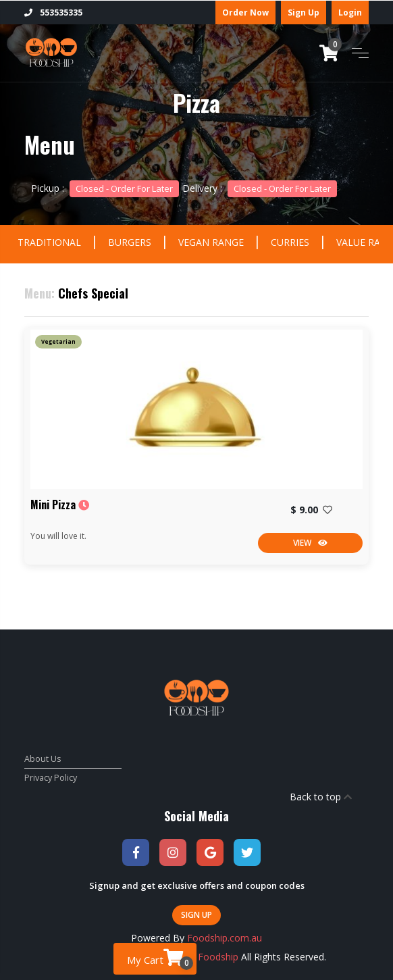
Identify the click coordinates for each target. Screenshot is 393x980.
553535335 (53, 12)
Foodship (218, 957)
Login (350, 12)
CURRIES (290, 242)
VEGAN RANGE (211, 242)
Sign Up (304, 12)
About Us (43, 759)
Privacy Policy (51, 778)
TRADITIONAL (49, 242)
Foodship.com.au (225, 938)
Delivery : (260, 188)
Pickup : (105, 188)
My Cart (160, 959)
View (310, 543)
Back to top (321, 797)
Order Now (245, 12)
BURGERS (130, 242)
